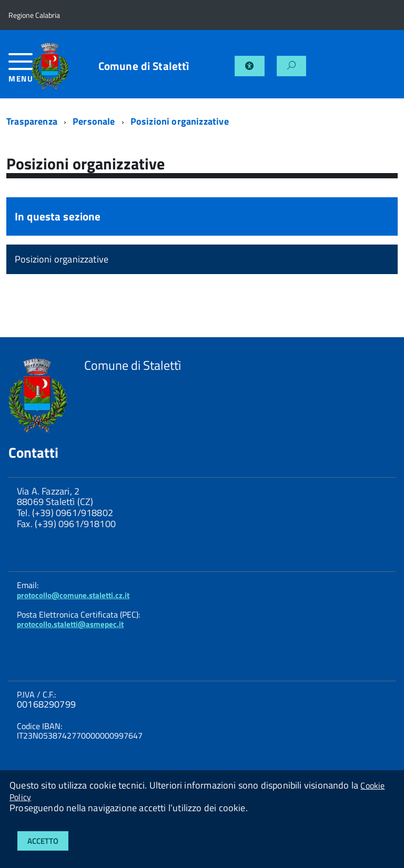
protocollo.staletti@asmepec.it (70, 624)
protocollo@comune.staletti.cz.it (73, 595)
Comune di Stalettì (144, 66)
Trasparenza (32, 121)
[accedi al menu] (20, 72)
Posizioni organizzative (180, 121)
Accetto (43, 841)
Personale (94, 121)
